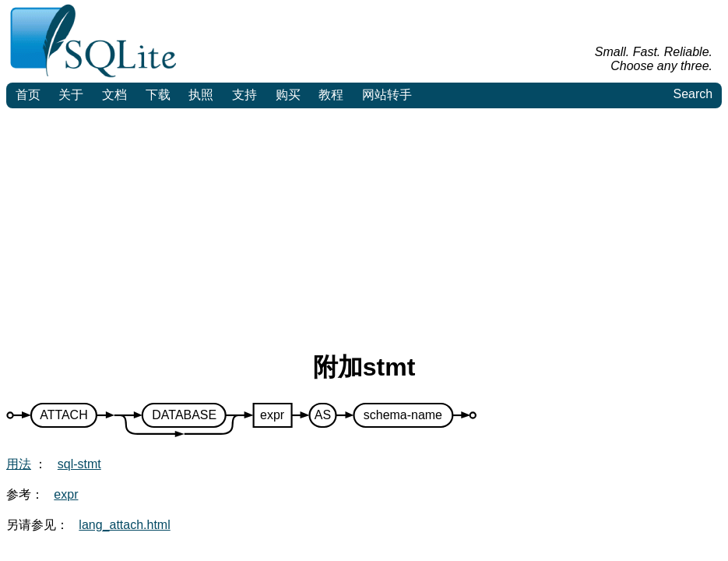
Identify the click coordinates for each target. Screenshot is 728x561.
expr (66, 494)
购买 (288, 95)
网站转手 (387, 95)
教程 (331, 95)
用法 (19, 464)
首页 (28, 95)
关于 (71, 95)
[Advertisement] (364, 225)
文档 (114, 95)
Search (693, 94)
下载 (158, 95)
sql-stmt (79, 464)
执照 (201, 95)
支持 (244, 95)
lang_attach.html (124, 525)
